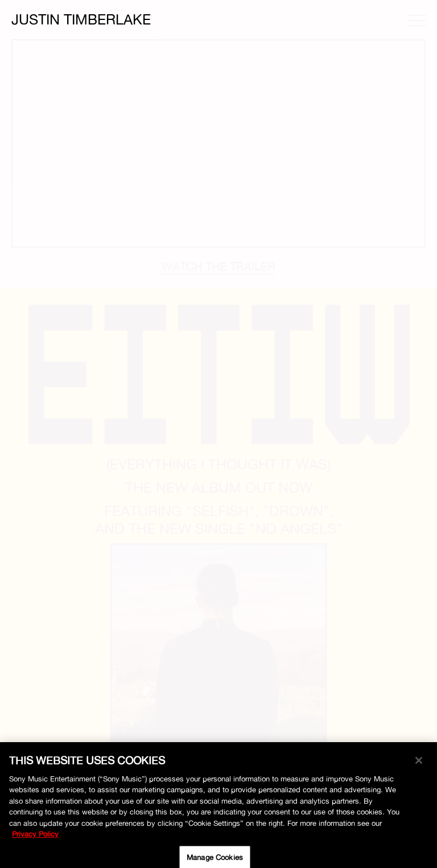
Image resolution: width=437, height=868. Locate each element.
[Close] (419, 764)
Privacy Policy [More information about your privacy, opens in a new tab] (35, 837)
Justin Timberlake (81, 19)
